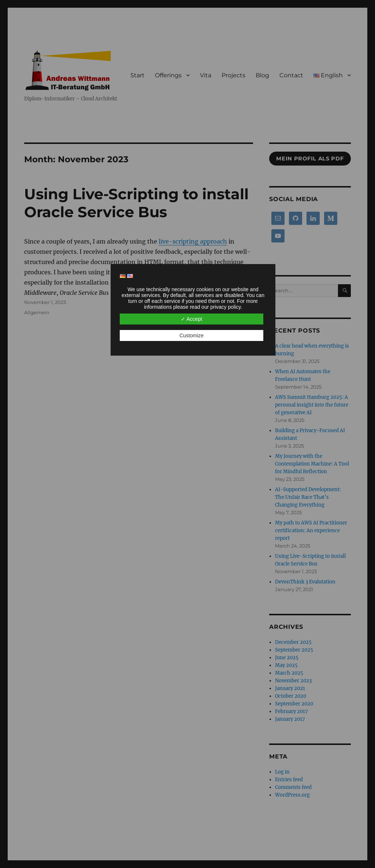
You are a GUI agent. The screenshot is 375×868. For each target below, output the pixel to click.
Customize (192, 335)
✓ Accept (192, 319)
